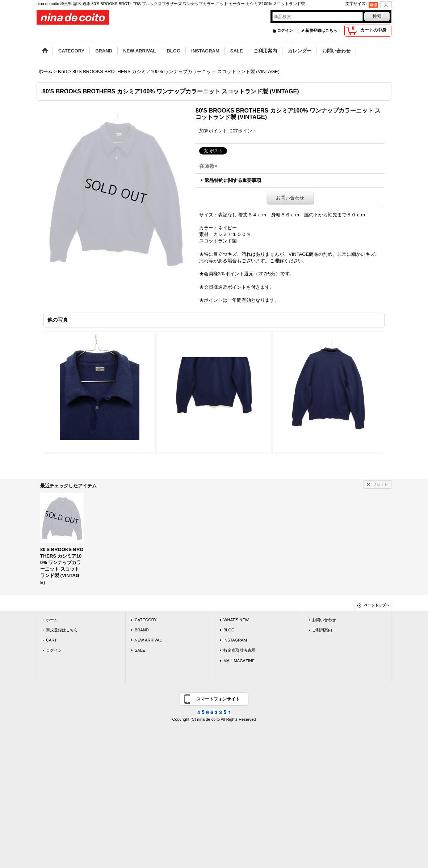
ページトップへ (377, 605)
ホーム (52, 620)
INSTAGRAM (235, 640)
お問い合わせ (290, 198)
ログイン (285, 30)
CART (51, 640)
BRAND (142, 630)
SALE (140, 650)
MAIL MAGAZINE (239, 661)
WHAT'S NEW (236, 620)
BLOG (229, 630)
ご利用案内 (322, 630)
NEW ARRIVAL (148, 640)
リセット (380, 484)
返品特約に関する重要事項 (233, 180)
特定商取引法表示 (239, 650)
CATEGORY (146, 620)
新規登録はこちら (321, 30)
